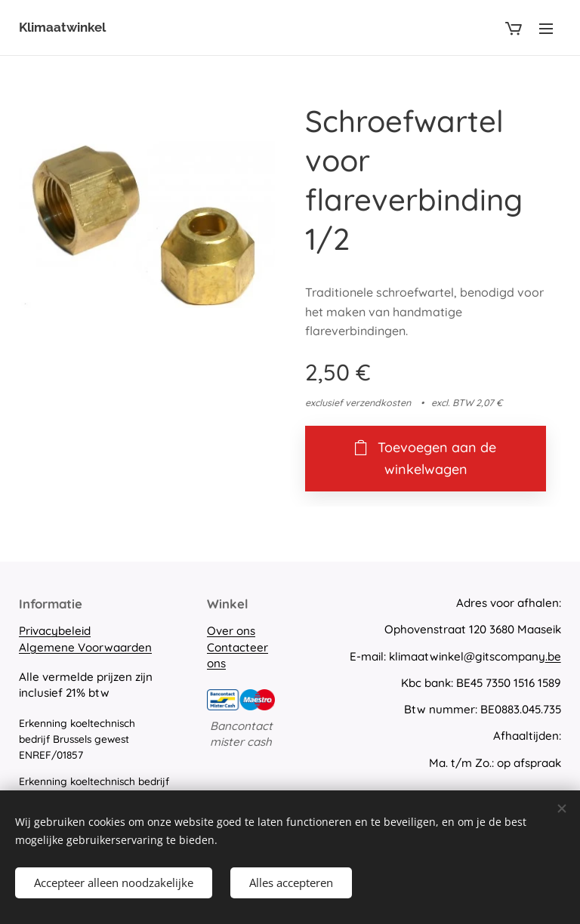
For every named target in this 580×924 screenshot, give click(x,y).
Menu (546, 29)
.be (553, 656)
